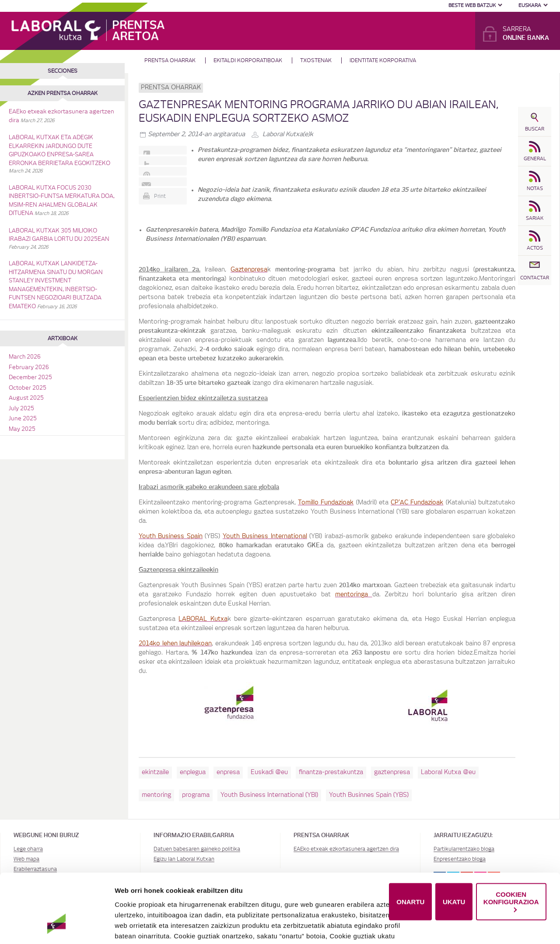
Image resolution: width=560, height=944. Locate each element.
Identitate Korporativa (383, 60)
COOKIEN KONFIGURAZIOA (511, 870)
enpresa (228, 772)
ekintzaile (155, 772)
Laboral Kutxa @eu (448, 772)
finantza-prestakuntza (331, 772)
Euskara (530, 5)
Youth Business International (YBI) (269, 795)
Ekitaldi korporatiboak (248, 60)
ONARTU (410, 870)
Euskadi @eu (269, 772)
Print (160, 196)
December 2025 (30, 378)
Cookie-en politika (300, 925)
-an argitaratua (196, 134)
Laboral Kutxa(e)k (288, 134)
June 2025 (23, 419)
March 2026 (25, 357)
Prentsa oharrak (170, 60)
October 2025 (28, 388)
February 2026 (29, 368)
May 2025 (22, 429)
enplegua (193, 772)
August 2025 (26, 398)
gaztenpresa (392, 772)
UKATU (454, 870)
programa (196, 795)
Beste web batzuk (472, 5)
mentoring (156, 795)
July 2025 (21, 409)
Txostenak (316, 60)
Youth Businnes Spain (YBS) (369, 795)
